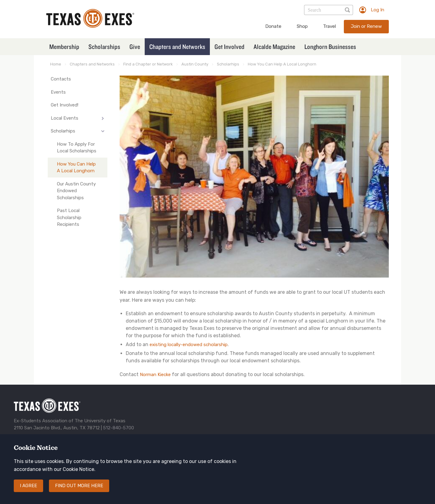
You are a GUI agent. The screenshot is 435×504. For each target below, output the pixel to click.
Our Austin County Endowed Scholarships (76, 191)
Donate (273, 26)
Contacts (61, 79)
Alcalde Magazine (274, 47)
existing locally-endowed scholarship (189, 345)
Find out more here (79, 486)
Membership (64, 47)
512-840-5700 (119, 428)
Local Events (65, 118)
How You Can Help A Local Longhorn (282, 64)
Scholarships (104, 47)
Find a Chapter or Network (148, 64)
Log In (377, 10)
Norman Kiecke (155, 375)
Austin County (195, 64)
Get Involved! (65, 105)
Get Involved (229, 47)
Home (56, 64)
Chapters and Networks (177, 47)
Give (135, 47)
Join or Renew (366, 26)
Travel (329, 26)
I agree (28, 486)
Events (58, 92)
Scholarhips (228, 64)
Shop (302, 26)
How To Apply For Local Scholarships (77, 148)
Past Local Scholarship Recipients (69, 217)
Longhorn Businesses (330, 47)
